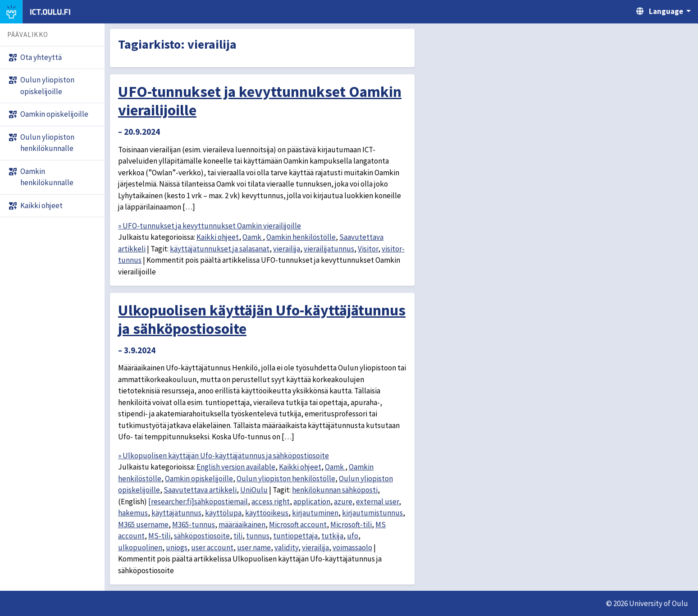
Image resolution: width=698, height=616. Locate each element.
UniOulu (254, 490)
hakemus (133, 513)
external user (377, 502)
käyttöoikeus (267, 513)
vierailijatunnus (329, 249)
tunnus (258, 536)
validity (286, 548)
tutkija (332, 536)
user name (254, 548)
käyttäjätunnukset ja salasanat (220, 249)
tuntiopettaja (295, 536)
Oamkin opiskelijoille (199, 479)
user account (212, 548)
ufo (353, 536)
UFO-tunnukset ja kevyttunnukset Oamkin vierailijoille (260, 101)
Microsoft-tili (351, 525)
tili (238, 536)
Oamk (253, 237)
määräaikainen (242, 525)
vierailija (287, 249)
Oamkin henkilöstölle (301, 237)
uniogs (177, 548)
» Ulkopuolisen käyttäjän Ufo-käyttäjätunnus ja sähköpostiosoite (224, 456)
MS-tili (159, 536)
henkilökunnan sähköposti (335, 490)
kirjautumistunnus (372, 513)
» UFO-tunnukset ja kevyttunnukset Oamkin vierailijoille (210, 226)
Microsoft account (298, 525)
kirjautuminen (315, 513)
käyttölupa (223, 513)
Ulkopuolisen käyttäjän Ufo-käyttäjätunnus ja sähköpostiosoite (262, 319)
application (312, 502)
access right (271, 502)
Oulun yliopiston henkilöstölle (286, 479)
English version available (236, 467)
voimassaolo (352, 548)
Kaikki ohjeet (218, 237)
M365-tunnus (194, 525)
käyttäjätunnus (176, 513)
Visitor (368, 249)
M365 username (143, 525)
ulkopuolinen (140, 548)
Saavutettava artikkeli (200, 490)
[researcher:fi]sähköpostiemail (198, 502)
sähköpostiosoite (202, 536)
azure (343, 502)
